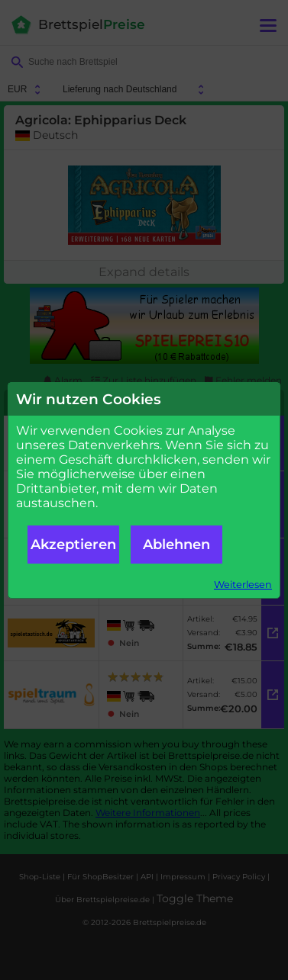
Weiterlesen (243, 585)
